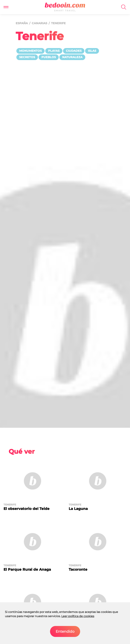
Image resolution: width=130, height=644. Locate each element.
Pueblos (49, 57)
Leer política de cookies (78, 616)
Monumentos (30, 51)
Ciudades (74, 51)
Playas (54, 51)
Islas (92, 51)
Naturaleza (72, 57)
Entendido (65, 631)
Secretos (27, 57)
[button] (6, 7)
